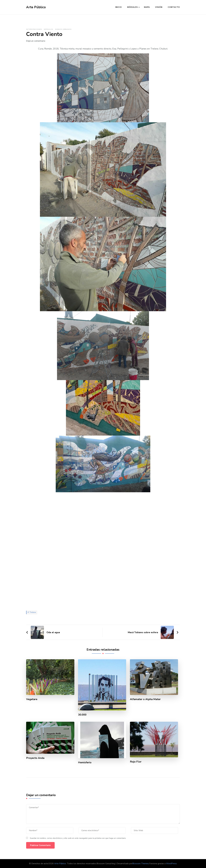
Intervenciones (34, 29)
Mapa (147, 7)
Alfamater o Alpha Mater (145, 699)
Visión (159, 7)
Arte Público (36, 7)
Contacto (174, 7)
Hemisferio (85, 763)
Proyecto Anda (35, 758)
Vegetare (32, 699)
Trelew (33, 612)
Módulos (132, 7)
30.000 (82, 715)
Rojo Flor (136, 762)
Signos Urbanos (63, 29)
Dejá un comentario (36, 41)
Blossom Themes (141, 864)
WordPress (171, 864)
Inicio (119, 7)
